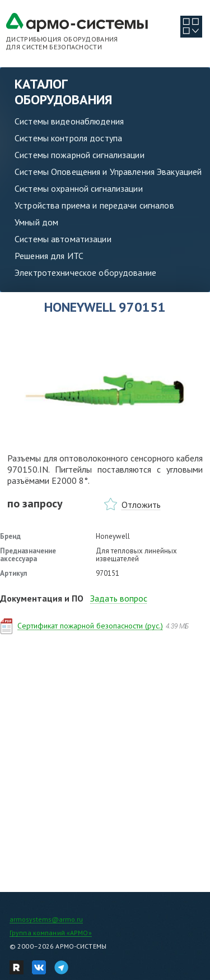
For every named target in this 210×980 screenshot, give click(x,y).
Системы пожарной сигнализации (80, 155)
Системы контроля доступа (68, 138)
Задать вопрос (119, 598)
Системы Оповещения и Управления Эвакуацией (108, 172)
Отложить (141, 505)
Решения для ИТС (49, 256)
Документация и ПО (42, 598)
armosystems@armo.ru (46, 919)
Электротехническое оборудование (85, 272)
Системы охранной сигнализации (79, 188)
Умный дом (36, 222)
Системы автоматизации (63, 239)
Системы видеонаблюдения (69, 121)
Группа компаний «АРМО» (51, 933)
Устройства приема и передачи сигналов (94, 205)
